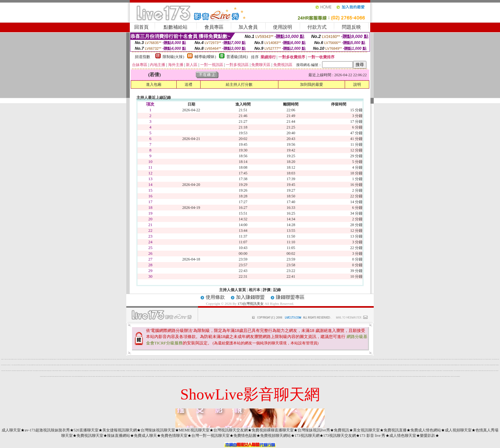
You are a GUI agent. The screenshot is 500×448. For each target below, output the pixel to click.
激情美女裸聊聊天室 (414, 371)
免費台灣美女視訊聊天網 (379, 371)
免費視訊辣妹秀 (166, 371)
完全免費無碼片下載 (281, 371)
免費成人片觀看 (26, 359)
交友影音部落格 (13, 371)
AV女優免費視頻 (288, 365)
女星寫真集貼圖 (191, 376)
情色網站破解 (124, 359)
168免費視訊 (371, 371)
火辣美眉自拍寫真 (265, 365)
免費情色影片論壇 (440, 365)
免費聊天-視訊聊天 (452, 371)
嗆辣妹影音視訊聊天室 (174, 371)
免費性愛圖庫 (390, 371)
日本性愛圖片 (249, 371)
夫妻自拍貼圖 (399, 365)
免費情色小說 (58, 376)
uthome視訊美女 (198, 371)
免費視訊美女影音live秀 (230, 365)
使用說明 (283, 27)
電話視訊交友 (21, 359)
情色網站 (390, 365)
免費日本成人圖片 (66, 371)
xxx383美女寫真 (269, 376)
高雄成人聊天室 (34, 371)
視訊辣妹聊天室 (393, 371)
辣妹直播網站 (119, 436)
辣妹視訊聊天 (407, 376)
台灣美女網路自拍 (94, 376)
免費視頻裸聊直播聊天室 (273, 430)
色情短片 (74, 371)
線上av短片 (191, 371)
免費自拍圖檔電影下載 (314, 365)
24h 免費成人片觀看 (477, 359)
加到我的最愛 (312, 84)
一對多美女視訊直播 (382, 376)
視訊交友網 (70, 359)
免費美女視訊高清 (388, 365)
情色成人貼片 (26, 371)
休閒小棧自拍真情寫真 (265, 359)
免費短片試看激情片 (225, 365)
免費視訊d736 (95, 359)
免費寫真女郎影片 (442, 359)
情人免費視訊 (92, 359)
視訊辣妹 (493, 371)
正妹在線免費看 (470, 359)
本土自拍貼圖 (346, 376)
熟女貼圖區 (392, 365)
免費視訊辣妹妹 (52, 359)
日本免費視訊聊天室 (417, 371)
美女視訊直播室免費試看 (368, 376)
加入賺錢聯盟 (250, 297)
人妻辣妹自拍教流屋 (452, 365)
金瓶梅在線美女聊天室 (472, 365)
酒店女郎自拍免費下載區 (237, 365)
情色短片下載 (141, 376)
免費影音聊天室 (488, 365)
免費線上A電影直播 (297, 365)
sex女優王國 (409, 376)
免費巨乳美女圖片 (135, 371)
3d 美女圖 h (439, 371)
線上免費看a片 (312, 359)
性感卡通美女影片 (438, 376)
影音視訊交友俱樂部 (381, 365)
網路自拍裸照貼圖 (258, 371)
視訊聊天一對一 (70, 365)
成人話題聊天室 (48, 376)
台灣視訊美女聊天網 (154, 365)
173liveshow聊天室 (19, 365)
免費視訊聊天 (309, 359)
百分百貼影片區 (222, 365)
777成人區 (252, 359)
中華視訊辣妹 (112, 371)
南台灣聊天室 (30, 365)
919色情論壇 (383, 365)
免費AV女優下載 (107, 371)
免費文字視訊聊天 (170, 376)
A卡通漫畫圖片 (44, 365)
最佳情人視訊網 (252, 376)
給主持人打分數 (239, 84)
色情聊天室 (60, 359)
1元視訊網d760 (313, 371)
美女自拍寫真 (110, 371)
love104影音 (338, 365)
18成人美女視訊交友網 (372, 376)
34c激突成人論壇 (343, 365)
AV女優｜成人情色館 (434, 359)
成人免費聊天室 (7, 371)
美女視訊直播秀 (159, 376)
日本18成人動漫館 (127, 365)
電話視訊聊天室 (183, 359)
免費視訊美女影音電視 (275, 371)
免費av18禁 (169, 359)
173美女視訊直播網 (124, 365)
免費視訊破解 (161, 365)
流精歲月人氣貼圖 (340, 371)
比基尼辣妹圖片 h (299, 376)
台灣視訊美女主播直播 (15, 365)
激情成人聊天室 (430, 376)
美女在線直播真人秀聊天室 (449, 365)
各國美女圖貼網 (238, 371)
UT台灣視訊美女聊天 (487, 359)
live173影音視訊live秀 (324, 371)
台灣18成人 (327, 359)
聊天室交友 (464, 371)
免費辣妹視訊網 (76, 371)
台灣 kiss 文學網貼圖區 (203, 371)
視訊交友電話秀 (65, 365)
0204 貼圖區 (348, 371)
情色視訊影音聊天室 (327, 371)
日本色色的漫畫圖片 (58, 365)
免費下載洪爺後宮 (477, 365)
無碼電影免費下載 (365, 376)
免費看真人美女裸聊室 (117, 376)
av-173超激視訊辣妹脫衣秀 (47, 430)
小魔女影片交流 (436, 371)
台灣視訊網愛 (431, 359)
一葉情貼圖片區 (236, 359)
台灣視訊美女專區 (154, 359)
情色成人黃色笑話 (416, 365)
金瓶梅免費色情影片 (183, 371)
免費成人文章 (6, 365)
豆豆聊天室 (135, 359)
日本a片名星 (373, 359)
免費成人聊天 (145, 436)
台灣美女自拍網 (179, 365)
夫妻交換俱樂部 (88, 365)
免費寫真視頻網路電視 (335, 365)
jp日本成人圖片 (221, 359)
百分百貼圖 (99, 359)
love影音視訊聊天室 (181, 376)
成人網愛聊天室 (146, 376)
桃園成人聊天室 (448, 371)
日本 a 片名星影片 (285, 359)
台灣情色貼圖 (320, 371)
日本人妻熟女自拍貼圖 (491, 365)
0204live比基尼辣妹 (462, 359)
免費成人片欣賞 (375, 376)
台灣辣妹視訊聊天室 (158, 430)
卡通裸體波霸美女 (184, 365)
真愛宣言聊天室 (51, 371)
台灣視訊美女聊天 (447, 359)
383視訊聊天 (443, 376)
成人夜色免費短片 (383, 359)
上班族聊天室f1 (143, 371)
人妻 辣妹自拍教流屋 (301, 371)
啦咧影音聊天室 (356, 371)
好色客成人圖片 (216, 365)
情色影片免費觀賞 (69, 371)
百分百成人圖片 (421, 359)
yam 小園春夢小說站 (272, 371)
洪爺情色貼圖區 (48, 371)
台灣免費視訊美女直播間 (323, 365)
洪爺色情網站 (189, 376)
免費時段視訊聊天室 (480, 371)
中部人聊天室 (484, 359)
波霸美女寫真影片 (61, 376)
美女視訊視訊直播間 (378, 376)
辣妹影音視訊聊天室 (147, 359)
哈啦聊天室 (262, 371)
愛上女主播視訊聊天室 (472, 371)
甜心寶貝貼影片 (161, 359)
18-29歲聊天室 (102, 371)
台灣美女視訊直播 (272, 376)
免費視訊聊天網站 (292, 371)
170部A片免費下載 (455, 376)
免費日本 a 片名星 (459, 359)
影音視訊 (130, 371)
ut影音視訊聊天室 (195, 371)
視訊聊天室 (283, 359)
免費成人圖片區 (255, 371)
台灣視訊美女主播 (338, 359)
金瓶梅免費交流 (355, 359)
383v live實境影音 (271, 359)
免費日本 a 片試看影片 (259, 359)
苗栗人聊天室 (210, 371)
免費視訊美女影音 (246, 359)
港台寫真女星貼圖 (76, 376)
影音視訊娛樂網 (201, 376)
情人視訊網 (260, 371)
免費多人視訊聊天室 (134, 376)
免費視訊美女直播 (220, 371)
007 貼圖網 (376, 371)
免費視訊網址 (97, 376)
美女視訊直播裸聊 (218, 376)
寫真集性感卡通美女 (117, 365)
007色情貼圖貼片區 (446, 376)
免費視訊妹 (157, 359)
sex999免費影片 (223, 376)
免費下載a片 (318, 371)
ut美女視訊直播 (283, 376)
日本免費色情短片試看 (341, 359)
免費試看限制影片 (420, 376)
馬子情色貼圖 (464, 365)
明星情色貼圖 (346, 365)
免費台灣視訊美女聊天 (318, 359)
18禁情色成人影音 (55, 359)
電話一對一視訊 (338, 376)
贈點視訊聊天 (149, 371)
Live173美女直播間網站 (404, 365)
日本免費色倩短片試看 (194, 365)
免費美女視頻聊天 (246, 365)
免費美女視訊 (37, 359)
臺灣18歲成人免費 (46, 359)
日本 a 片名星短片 (452, 359)
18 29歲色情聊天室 (60, 371)
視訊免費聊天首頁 (184, 376)
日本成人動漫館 (282, 365)
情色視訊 (171, 359)
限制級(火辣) (173, 57)
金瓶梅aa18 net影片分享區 (279, 359)
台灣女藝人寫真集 (63, 371)
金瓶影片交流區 (68, 359)
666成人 (145, 371)
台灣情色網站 (439, 359)
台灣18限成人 (394, 365)
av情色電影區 (43, 371)
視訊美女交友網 (364, 359)
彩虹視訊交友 (35, 365)
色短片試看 (134, 365)
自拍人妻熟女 (131, 376)
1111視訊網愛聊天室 (97, 365)
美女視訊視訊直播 (385, 376)
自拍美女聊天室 (213, 371)
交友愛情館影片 (84, 376)
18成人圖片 (467, 359)
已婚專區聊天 (280, 365)
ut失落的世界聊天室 (369, 371)
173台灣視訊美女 (251, 304)
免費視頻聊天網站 (276, 436)
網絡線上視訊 (480, 365)
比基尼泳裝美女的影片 (249, 359)
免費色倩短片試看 (259, 365)
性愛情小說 (257, 359)
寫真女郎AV (137, 359)
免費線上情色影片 (303, 359)
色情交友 (395, 376)
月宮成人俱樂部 (94, 365)
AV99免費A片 (21, 371)
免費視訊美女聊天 (419, 365)
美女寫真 (395, 371)
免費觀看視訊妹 (396, 359)
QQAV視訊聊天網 (236, 376)
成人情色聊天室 (403, 436)
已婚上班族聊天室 (466, 371)
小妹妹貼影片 (346, 371)
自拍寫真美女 (474, 371)
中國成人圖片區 (249, 365)
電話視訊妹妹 (175, 359)
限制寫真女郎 (106, 365)
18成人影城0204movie (418, 359)
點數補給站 (176, 27)
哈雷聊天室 (129, 371)
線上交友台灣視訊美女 (85, 365)
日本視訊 (443, 371)
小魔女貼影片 (386, 359)
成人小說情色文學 (485, 365)
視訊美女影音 (424, 365)
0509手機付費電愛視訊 (146, 365)
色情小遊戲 (199, 376)
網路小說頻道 (88, 371)
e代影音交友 (151, 376)
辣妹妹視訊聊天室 (45, 371)
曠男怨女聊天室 (114, 376)
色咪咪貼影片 (326, 376)
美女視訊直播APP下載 (357, 376)
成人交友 (193, 371)
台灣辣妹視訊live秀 (314, 430)
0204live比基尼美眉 (426, 359)
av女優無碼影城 (180, 371)
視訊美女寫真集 (388, 359)
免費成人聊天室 (47, 365)
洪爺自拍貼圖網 (24, 371)
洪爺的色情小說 (326, 365)
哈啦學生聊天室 (429, 365)
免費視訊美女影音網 (206, 365)
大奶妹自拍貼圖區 (214, 365)
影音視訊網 (50, 359)
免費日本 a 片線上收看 (322, 359)
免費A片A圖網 (208, 376)
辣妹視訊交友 (287, 371)
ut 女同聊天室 (290, 371)
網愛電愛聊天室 (153, 376)
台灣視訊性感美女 (55, 365)
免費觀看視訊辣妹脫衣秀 (105, 359)
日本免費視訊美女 (138, 371)
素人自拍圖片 (462, 371)
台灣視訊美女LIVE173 (61, 365)
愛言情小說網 (229, 376)
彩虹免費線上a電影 (163, 365)
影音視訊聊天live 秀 (300, 359)
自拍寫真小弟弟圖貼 (102, 376)
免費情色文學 (269, 371)
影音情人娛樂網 (231, 359)
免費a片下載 (144, 359)
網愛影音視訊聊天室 (128, 359)
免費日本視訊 (139, 359)
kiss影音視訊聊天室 (42, 376)
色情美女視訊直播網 (264, 376)
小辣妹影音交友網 (244, 371)
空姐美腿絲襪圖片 (271, 365)
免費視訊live (50, 376)
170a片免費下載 (121, 371)
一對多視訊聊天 (156, 376)
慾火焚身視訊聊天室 (390, 376)
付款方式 (317, 27)
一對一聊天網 (127, 371)
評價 (267, 290)
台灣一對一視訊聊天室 (210, 436)
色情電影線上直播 (192, 359)
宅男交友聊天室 (73, 376)
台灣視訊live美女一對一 (9, 365)
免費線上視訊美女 (408, 365)
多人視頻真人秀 (411, 365)
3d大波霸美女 (151, 365)
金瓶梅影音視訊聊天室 (260, 376)
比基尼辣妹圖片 (399, 359)
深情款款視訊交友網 (100, 365)
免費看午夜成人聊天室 (111, 376)
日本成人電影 (432, 371)
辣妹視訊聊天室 (22, 365)
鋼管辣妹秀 (210, 376)
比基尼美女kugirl (32, 365)
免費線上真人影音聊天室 (481, 359)
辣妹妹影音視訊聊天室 (67, 376)
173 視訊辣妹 (233, 376)
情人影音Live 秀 (197, 365)
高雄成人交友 (278, 376)
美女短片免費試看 (202, 365)
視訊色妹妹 (116, 359)
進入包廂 (154, 84)
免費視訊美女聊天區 (285, 371)
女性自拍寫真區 (265, 371)
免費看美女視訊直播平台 (353, 376)
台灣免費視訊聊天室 (155, 371)
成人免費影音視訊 (262, 365)
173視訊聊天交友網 (340, 436)
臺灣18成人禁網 (377, 359)
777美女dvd (398, 376)
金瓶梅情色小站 (15, 371)
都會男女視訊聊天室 (320, 376)
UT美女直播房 (169, 365)
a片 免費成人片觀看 (411, 359)
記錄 (277, 290)
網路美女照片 (35, 359)
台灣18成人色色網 (274, 365)
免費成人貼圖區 (149, 376)
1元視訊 (200, 371)
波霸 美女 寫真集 (25, 365)
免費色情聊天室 (174, 436)
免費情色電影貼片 (54, 371)
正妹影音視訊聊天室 (91, 371)
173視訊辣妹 (86, 359)
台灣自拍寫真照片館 (115, 371)
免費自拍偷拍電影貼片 (355, 365)
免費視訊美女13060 (9, 371)
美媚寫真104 (262, 359)
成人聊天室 (241, 359)
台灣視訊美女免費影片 (398, 371)
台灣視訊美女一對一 (103, 365)
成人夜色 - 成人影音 (323, 376)
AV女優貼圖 (247, 376)
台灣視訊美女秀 (358, 359)
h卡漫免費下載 (149, 365)
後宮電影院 (409, 371)
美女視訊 (216, 359)
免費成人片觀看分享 (347, 359)
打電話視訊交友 (450, 359)
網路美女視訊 (460, 371)
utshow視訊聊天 (278, 371)
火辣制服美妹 (206, 376)
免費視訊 (342, 430)
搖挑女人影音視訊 (210, 359)
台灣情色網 (111, 359)
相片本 (254, 290)
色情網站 (224, 359)
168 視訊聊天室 (195, 359)
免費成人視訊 (388, 371)
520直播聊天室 (86, 430)
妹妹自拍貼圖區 (242, 376)
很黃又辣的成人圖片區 (256, 365)
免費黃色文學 (441, 376)
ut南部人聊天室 (114, 365)
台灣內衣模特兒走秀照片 (190, 365)
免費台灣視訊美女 (276, 359)
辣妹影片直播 (187, 359)
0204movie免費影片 (118, 371)
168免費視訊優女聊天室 (456, 365)
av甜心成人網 (173, 359)
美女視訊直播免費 (173, 376)
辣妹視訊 (209, 371)
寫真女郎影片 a (465, 359)
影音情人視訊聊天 (466, 365)
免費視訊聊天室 (65, 359)
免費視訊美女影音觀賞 (18, 371)
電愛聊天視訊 (255, 376)
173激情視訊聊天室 (233, 371)
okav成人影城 (228, 365)
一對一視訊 (149, 359)
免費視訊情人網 (29, 371)
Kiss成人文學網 (443, 365)
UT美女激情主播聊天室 (359, 365)
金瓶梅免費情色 (215, 376)
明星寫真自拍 (445, 371)
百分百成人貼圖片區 (391, 359)
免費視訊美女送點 (285, 365)
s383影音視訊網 (341, 365)
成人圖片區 (8, 359)
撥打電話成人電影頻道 (437, 365)
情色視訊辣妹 (159, 359)
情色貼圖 (450, 371)
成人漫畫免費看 (420, 371)
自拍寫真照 (366, 365)
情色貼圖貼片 (469, 365)
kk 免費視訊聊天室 (234, 359)
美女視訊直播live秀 (400, 376)
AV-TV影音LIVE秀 (305, 376)
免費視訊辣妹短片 (402, 359)
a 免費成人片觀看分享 (230, 371)
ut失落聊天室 (137, 365)
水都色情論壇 (434, 365)
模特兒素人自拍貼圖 (490, 371)
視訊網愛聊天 (52, 365)
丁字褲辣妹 (366, 371)
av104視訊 (385, 365)
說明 (357, 84)
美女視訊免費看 (362, 376)
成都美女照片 (411, 376)
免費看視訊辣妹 (257, 376)
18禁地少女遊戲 (370, 359)
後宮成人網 (459, 365)
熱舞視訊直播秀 (56, 376)
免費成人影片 (317, 376)
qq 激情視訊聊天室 (307, 371)
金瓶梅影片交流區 (325, 359)
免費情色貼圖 (245, 436)
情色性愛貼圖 (212, 359)
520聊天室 (133, 359)
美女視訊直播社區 (275, 376)
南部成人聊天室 (350, 359)
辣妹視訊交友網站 (213, 376)
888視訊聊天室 (82, 376)
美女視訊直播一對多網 (404, 376)
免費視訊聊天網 (241, 365)
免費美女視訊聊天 (329, 365)
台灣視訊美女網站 (40, 359)
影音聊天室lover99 (348, 365)
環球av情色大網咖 (295, 371)
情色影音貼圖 (358, 371)
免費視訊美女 (81, 359)
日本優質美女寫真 (132, 365)
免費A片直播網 (482, 365)
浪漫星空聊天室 (129, 376)
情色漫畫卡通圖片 (449, 376)
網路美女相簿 (176, 365)
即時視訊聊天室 (186, 371)
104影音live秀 (167, 376)
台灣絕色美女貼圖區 (142, 365)
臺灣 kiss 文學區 (316, 371)
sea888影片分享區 (201, 359)
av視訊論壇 (236, 371)
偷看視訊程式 (120, 376)
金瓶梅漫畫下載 (175, 376)
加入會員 (248, 27)
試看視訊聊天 (485, 371)
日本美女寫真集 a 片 (15, 359)
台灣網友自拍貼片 (234, 365)
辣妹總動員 (434, 371)
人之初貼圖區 (132, 371)
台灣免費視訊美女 (29, 359)
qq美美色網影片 (67, 365)
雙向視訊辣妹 (147, 371)
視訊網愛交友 (375, 359)
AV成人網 (194, 376)
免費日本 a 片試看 (380, 359)
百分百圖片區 (288, 359)
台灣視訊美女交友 (330, 359)
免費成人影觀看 (4, 365)
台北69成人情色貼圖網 (314, 359)
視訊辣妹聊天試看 (290, 376)
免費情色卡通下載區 (351, 371)
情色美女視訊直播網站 (314, 376)
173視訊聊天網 (307, 436)
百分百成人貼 (12, 365)
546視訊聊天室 (441, 371)
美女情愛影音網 (285, 376)
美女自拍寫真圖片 (408, 359)
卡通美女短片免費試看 (40, 371)
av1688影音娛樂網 (43, 359)
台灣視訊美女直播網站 (405, 359)
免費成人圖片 (41, 365)
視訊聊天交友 (320, 365)
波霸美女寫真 (394, 359)
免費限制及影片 (129, 365)
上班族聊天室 (39, 365)
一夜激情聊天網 (161, 371)
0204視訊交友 (142, 359)
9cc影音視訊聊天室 (406, 371)
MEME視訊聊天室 (194, 430)
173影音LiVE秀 (18, 359)
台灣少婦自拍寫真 (70, 376)
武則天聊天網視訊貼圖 (164, 376)
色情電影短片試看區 (317, 365)
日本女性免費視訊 (171, 365)
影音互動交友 (477, 371)
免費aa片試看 (131, 359)
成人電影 (126, 359)
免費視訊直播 (395, 430)
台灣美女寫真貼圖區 (393, 376)
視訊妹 (136, 376)
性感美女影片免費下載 (78, 365)
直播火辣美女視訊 (178, 376)
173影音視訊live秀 (12, 359)
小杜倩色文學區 (217, 371)
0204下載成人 (90, 359)
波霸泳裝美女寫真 (361, 359)
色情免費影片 (411, 371)
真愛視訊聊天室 (475, 365)
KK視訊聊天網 (97, 371)
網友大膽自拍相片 (177, 371)
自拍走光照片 (87, 376)
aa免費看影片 (203, 376)
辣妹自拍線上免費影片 (218, 359)
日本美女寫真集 (206, 359)
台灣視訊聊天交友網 (231, 430)
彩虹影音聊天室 (457, 371)
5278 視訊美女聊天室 (32, 359)
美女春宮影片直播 (311, 365)
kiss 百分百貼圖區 (343, 376)
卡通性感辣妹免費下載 (123, 376)
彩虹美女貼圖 (364, 365)
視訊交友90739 (198, 359)
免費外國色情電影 (310, 371)
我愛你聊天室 (72, 371)
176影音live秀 (280, 376)
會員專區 (214, 27)
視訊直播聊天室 (483, 371)
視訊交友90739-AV (121, 359)
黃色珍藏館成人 (353, 371)
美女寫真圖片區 (151, 359)
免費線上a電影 (118, 359)
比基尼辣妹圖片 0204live (367, 359)
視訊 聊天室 (231, 376)
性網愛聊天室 (105, 371)
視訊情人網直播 (169, 371)
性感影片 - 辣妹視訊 (353, 359)
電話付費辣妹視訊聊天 (120, 365)
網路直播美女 (445, 359)
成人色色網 (48, 359)
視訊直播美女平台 (245, 376)
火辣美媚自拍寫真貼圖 (79, 376)
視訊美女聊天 (24, 359)
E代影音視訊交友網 (352, 365)
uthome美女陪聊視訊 (252, 371)
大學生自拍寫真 (105, 376)
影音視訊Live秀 (371, 365)
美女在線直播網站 (401, 365)
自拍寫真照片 (4, 371)
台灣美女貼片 (111, 365)
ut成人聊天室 (273, 359)
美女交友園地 (174, 365)
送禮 (188, 84)
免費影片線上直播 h (226, 359)
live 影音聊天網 (474, 359)
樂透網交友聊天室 (304, 365)
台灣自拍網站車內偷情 (268, 365)
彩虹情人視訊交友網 (204, 359)
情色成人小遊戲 (72, 359)
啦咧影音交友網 (452, 376)
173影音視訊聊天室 (158, 371)
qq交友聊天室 (426, 371)
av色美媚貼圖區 (124, 371)
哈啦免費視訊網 (85, 371)
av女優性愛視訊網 (277, 365)
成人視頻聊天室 (458, 430)
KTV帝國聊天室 (53, 376)
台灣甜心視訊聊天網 (78, 359)
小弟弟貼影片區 (113, 359)
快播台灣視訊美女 (490, 359)
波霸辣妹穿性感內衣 (50, 365)
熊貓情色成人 (432, 365)
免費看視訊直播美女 (423, 371)
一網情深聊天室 (89, 376)
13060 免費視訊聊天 (296, 376)
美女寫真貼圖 (164, 359)
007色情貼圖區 (461, 365)
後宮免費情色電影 (302, 376)
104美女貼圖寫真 (332, 371)
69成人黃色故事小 (102, 359)
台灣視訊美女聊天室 (166, 359)
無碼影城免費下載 (109, 359)
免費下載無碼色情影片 (94, 371)
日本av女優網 (387, 376)
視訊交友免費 (493, 359)
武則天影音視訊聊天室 (108, 376)
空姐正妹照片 (344, 359)
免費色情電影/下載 (139, 365)
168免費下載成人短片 (307, 365)
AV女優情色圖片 (497, 365)
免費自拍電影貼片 (178, 359)
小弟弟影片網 (455, 371)
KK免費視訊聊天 (378, 365)
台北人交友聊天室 (364, 371)
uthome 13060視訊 (227, 371)
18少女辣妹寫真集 (109, 365)
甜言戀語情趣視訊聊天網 (458, 376)
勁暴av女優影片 (361, 371)
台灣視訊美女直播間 (495, 359)
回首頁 (141, 27)
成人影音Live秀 (189, 359)
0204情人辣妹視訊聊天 (57, 371)
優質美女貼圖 (425, 376)
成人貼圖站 (228, 359)
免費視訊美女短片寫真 (45, 376)
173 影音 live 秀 (373, 436)
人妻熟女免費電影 (246, 371)
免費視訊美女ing (295, 365)
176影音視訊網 (494, 365)
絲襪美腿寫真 (429, 359)
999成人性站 (180, 359)
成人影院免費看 (63, 359)
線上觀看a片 (335, 371)
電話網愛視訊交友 (63, 376)
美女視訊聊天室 (366, 430)
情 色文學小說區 (332, 365)
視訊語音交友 (437, 359)
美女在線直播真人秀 (374, 365)
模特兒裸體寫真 (31, 371)
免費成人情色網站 (426, 430)
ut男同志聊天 (362, 365)
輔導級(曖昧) (205, 57)
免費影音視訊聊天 (343, 371)
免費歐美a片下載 (374, 371)
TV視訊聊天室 (83, 371)
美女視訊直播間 (350, 376)
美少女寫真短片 (422, 365)
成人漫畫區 (267, 371)
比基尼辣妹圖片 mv (293, 359)
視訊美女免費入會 (152, 371)
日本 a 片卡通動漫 (414, 359)
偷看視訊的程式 (427, 365)
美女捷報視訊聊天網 (120, 430)
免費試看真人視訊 (200, 365)
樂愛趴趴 (428, 436)
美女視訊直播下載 (435, 376)
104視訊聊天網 (58, 359)
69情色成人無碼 (413, 365)
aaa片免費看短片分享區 (252, 365)
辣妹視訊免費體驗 (187, 365)
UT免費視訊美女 (243, 365)
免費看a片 (214, 359)
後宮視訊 (185, 359)
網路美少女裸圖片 (417, 376)
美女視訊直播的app (335, 376)
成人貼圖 (332, 359)
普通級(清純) (237, 57)
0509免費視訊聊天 (337, 371)
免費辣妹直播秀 (219, 365)
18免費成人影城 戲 (75, 359)
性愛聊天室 (10, 359)
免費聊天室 (88, 359)
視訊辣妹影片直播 (75, 365)
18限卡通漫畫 (97, 359)
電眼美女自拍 (163, 371)
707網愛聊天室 (73, 365)
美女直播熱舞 (37, 365)
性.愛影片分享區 (209, 365)
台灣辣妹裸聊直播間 (82, 365)
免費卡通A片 (396, 365)
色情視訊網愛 (433, 376)
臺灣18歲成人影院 (328, 376)
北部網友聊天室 (311, 376)
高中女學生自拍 (288, 376)
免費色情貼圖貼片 (37, 371)
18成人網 (215, 371)
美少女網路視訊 (99, 376)
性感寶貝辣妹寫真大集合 (291, 365)
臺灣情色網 (239, 359)
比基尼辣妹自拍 (189, 371)
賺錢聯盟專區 (290, 297)
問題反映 (351, 27)
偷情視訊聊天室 (340, 376)
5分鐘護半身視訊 (386, 371)
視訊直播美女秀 (487, 371)
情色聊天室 (472, 359)
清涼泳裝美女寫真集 (497, 371)
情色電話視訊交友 (243, 359)
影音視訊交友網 (423, 376)
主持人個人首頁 (232, 290)
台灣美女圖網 (211, 365)
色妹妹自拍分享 (126, 376)
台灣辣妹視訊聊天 (383, 371)
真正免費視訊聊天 (78, 371)
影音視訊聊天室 (254, 359)
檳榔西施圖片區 (241, 371)
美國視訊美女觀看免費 (301, 365)
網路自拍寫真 (308, 376)
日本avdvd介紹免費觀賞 (306, 359)
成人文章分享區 (27, 365)
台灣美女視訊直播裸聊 (226, 376)
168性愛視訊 (181, 365)
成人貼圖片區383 (296, 359)
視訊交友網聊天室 (91, 365)
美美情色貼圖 (445, 365)
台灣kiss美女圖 (166, 365)
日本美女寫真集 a (290, 359)
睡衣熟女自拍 (161, 376)
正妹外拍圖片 (140, 371)
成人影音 (400, 371)
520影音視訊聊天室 (456, 359)
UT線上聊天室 (83, 359)
